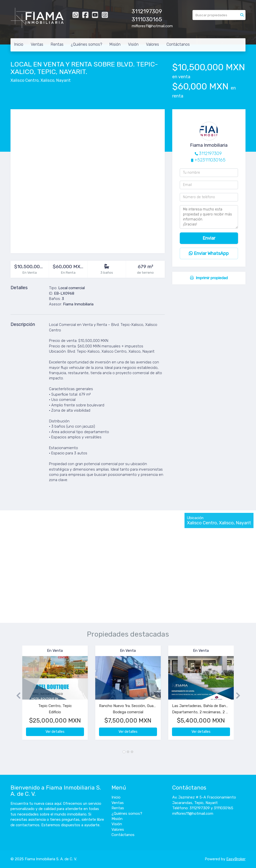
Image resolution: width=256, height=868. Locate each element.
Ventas (37, 44)
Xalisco (47, 80)
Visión (133, 44)
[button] (16, 695)
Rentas (57, 44)
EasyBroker (236, 859)
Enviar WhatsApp (209, 253)
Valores (152, 44)
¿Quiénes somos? (86, 44)
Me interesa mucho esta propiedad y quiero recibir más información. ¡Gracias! (209, 217)
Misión (115, 44)
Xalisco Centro (24, 80)
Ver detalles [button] (55, 732)
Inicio (19, 44)
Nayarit (63, 80)
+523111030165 (210, 160)
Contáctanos (178, 44)
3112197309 (210, 153)
